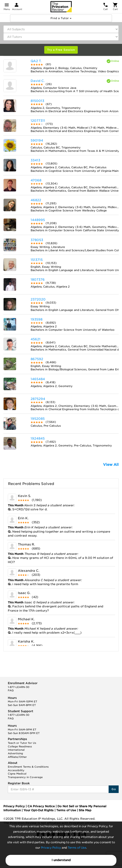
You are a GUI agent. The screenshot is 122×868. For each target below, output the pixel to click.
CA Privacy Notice (41, 806)
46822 (36, 200)
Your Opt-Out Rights (39, 810)
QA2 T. (36, 61)
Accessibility (16, 770)
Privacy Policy (51, 848)
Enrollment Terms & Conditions (28, 767)
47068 (36, 180)
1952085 (38, 419)
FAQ (11, 690)
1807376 (38, 280)
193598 (37, 319)
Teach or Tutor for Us (22, 743)
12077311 (38, 121)
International (16, 750)
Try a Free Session (61, 50)
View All (111, 465)
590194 (37, 140)
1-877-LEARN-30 (19, 687)
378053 (37, 240)
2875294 (38, 399)
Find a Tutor (61, 18)
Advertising (15, 753)
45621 (36, 339)
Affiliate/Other (17, 757)
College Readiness (20, 746)
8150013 (37, 101)
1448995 (38, 220)
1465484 (38, 379)
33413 (35, 160)
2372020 (38, 299)
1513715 (37, 260)
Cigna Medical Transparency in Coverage (25, 775)
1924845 (38, 438)
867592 (37, 359)
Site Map (85, 810)
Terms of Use (77, 848)
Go (114, 789)
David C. (38, 81)
